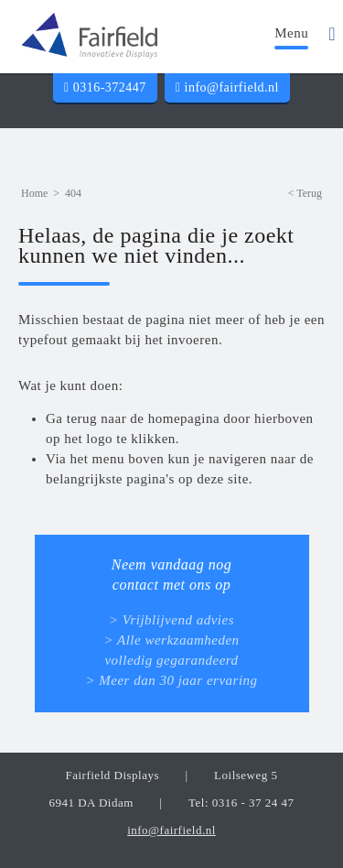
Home (34, 193)
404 (73, 193)
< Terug (305, 193)
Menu (291, 33)
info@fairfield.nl (227, 87)
